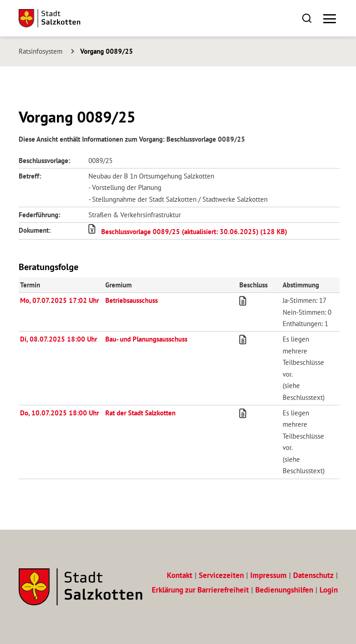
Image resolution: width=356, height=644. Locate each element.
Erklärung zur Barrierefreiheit (200, 590)
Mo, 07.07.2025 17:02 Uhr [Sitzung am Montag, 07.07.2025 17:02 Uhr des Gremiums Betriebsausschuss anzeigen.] (59, 300)
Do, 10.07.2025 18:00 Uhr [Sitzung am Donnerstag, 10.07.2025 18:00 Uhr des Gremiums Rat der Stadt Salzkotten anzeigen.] (59, 413)
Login (329, 590)
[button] (307, 18)
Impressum (268, 575)
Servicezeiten (221, 575)
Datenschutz (313, 575)
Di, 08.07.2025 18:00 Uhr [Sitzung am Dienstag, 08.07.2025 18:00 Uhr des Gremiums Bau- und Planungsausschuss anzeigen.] (59, 339)
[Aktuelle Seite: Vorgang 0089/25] (103, 51)
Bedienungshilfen (284, 590)
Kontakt (180, 575)
